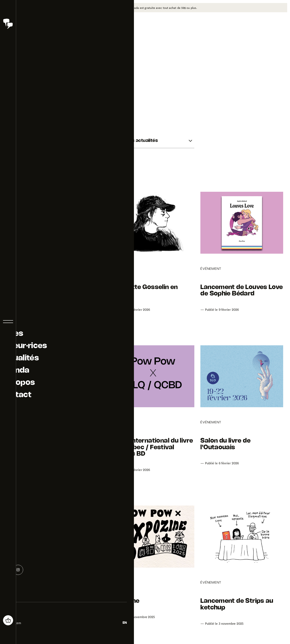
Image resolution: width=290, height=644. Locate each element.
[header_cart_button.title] (8, 620)
